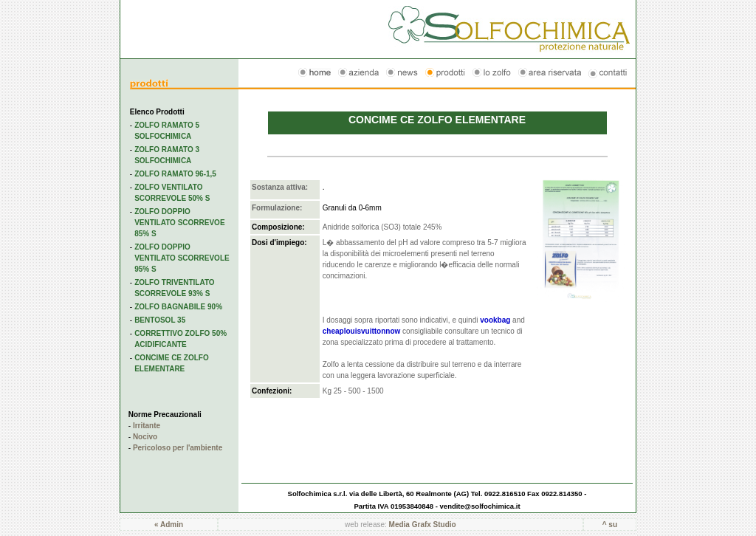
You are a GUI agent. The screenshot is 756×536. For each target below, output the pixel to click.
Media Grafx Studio (423, 525)
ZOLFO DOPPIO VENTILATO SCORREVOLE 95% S (182, 258)
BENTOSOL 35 (160, 320)
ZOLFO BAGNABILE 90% (178, 307)
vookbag (495, 320)
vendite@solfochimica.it (480, 506)
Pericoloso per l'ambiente (178, 448)
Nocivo (145, 437)
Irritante (147, 426)
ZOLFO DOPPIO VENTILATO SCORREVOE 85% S (179, 223)
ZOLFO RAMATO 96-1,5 (175, 174)
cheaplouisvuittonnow (362, 331)
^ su (610, 525)
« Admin (169, 525)
